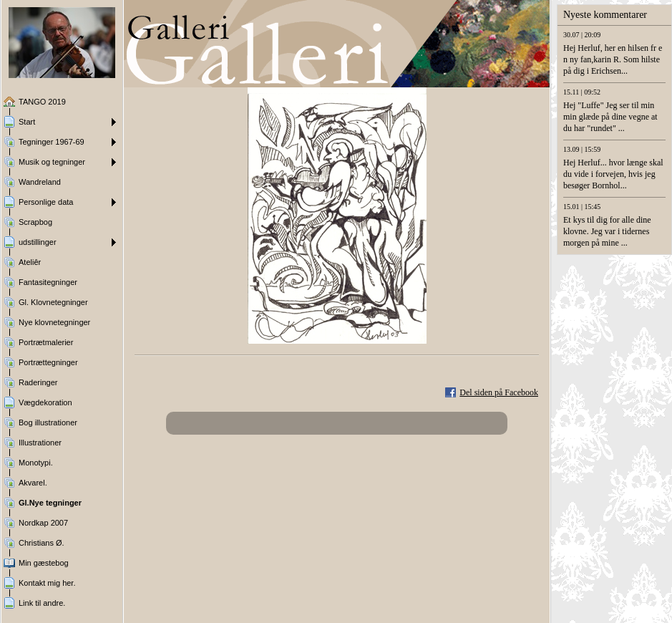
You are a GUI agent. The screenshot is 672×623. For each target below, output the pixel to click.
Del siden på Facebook (499, 392)
